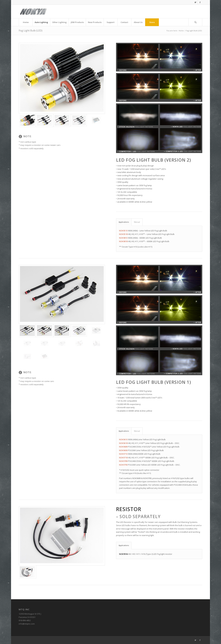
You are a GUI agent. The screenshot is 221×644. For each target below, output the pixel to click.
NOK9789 (123, 461)
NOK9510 (123, 231)
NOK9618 (123, 443)
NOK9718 (123, 458)
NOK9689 (123, 447)
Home (181, 31)
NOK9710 (123, 454)
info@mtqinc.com (27, 624)
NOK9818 (123, 241)
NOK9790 (123, 465)
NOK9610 (123, 439)
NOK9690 (123, 450)
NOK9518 (123, 234)
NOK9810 (123, 238)
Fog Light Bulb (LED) (31, 31)
